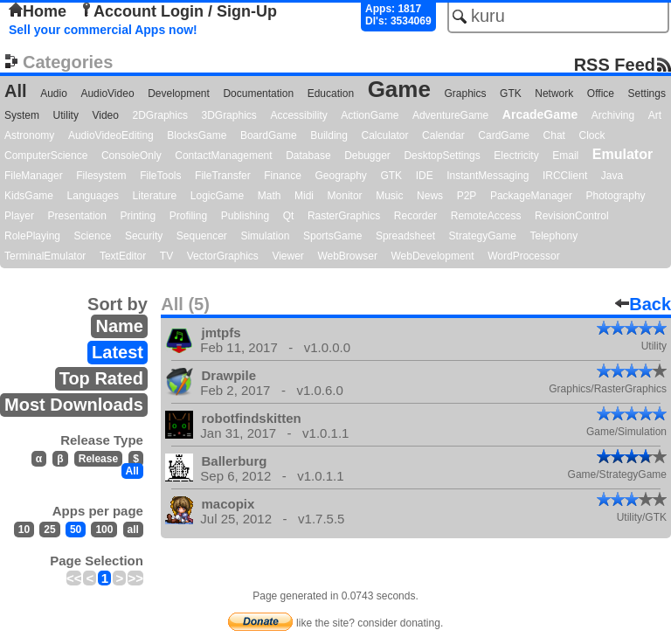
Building (329, 135)
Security (144, 236)
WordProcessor (523, 256)
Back (643, 304)
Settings (647, 93)
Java (612, 176)
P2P (467, 196)
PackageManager (531, 196)
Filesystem (101, 176)
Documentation (258, 93)
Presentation (77, 216)
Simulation (265, 236)
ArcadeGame (540, 114)
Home (38, 11)
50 (76, 530)
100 (104, 530)
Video (105, 115)
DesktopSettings (442, 156)
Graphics (465, 93)
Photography (616, 196)
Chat (554, 135)
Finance (283, 176)
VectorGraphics (223, 256)
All (16, 91)
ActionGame (370, 115)
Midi (304, 196)
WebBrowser (347, 256)
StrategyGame (483, 236)
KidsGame (29, 196)
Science (93, 236)
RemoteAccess (486, 216)
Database (308, 156)
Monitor (345, 196)
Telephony (553, 236)
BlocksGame (197, 135)
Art (655, 115)
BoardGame (269, 135)
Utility (66, 115)
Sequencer (202, 236)
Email (565, 156)
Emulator (623, 154)
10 (24, 530)
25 (49, 530)
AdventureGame (450, 115)
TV (166, 256)
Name (119, 326)
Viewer (287, 256)
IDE (425, 176)
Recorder (415, 216)
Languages (93, 196)
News (430, 196)
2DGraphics (160, 115)
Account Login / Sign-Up (178, 11)
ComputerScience (46, 156)
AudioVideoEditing (111, 135)
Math (270, 196)
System (22, 115)
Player (19, 216)
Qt (289, 216)
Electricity (516, 156)
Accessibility (298, 115)
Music (389, 196)
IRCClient (565, 176)
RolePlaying (32, 236)
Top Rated (101, 378)
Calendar (443, 135)
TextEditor (123, 256)
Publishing (245, 216)
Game (399, 89)
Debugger (367, 156)
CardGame (504, 135)
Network (554, 93)
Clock (592, 135)
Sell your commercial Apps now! (103, 30)
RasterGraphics (344, 216)
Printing (138, 216)
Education (331, 93)
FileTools (160, 176)
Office (601, 93)
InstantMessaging (488, 176)
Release (98, 459)
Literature (155, 196)
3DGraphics (228, 115)
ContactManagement (223, 156)
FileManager (34, 176)
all (133, 530)
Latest (118, 352)
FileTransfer (223, 176)
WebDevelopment (432, 256)
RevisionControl (572, 216)
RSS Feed (615, 64)
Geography (341, 176)
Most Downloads (74, 405)
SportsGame (332, 236)
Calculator (384, 135)
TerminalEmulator (45, 256)
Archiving (613, 115)
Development (179, 93)
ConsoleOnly (131, 156)
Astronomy (29, 135)
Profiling (188, 216)
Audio (54, 93)
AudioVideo (107, 93)
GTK (511, 93)
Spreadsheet (405, 236)
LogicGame (217, 196)
